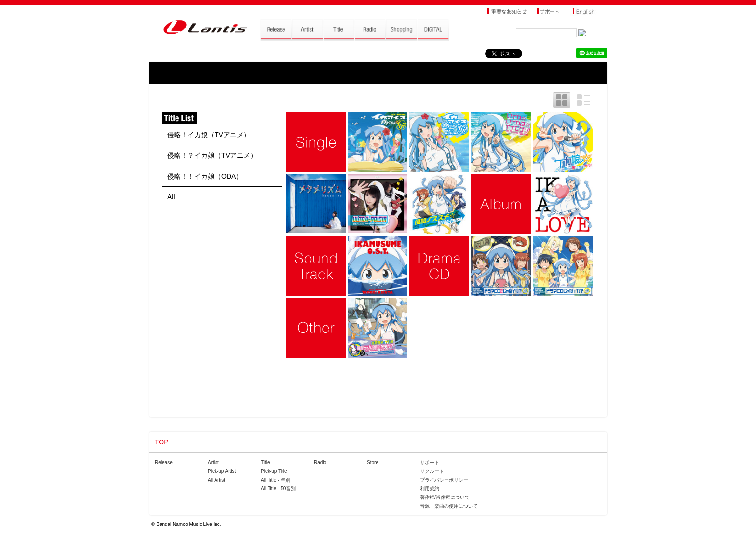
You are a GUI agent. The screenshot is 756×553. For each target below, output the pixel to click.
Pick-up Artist (222, 471)
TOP (162, 442)
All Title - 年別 (276, 480)
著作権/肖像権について (445, 497)
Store (373, 463)
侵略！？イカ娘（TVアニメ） (212, 155)
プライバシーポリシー (444, 480)
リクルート (432, 471)
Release (164, 463)
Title (265, 463)
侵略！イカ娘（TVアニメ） (209, 135)
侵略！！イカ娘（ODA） (205, 176)
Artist (213, 463)
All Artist (216, 480)
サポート (430, 463)
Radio (320, 463)
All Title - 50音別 (278, 489)
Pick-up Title (274, 471)
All (171, 197)
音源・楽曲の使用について (449, 506)
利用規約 (430, 489)
